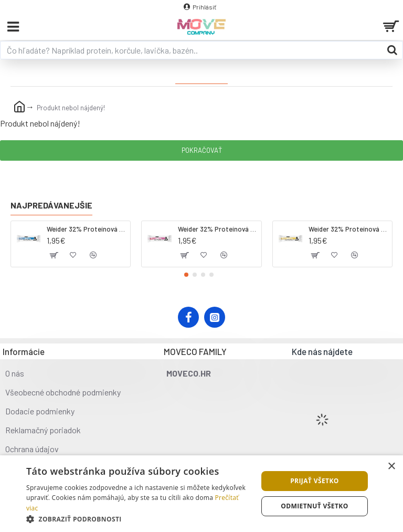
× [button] (391, 467)
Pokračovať (202, 150)
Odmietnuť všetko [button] (314, 506)
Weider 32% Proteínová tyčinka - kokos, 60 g (87, 229)
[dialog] (201, 494)
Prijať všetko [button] (315, 481)
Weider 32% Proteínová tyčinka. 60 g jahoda (218, 229)
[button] (186, 275)
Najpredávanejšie (51, 205)
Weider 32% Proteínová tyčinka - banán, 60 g (348, 229)
